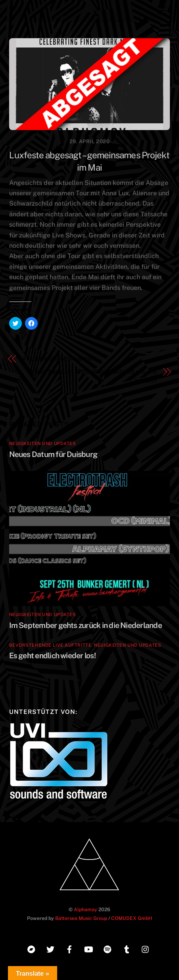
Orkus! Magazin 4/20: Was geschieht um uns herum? (92, 376)
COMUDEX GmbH (132, 918)
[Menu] (162, 11)
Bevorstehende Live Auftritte (50, 645)
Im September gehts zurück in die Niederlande (86, 625)
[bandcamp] (31, 948)
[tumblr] (127, 948)
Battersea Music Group (81, 918)
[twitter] (50, 948)
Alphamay (86, 909)
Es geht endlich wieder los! (52, 655)
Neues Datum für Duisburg (53, 454)
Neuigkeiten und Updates (43, 443)
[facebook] (69, 948)
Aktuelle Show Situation (58, 359)
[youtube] (89, 948)
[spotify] (108, 948)
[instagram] (146, 948)
